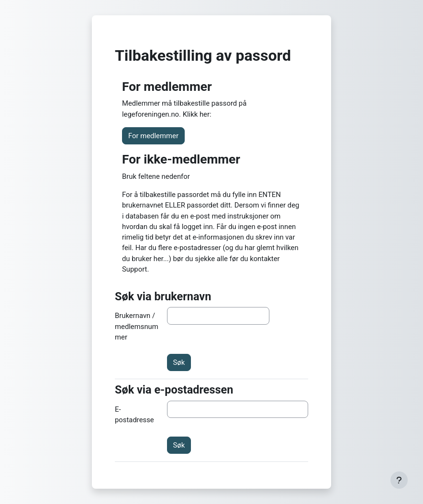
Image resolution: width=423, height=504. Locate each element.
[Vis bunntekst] (399, 480)
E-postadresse (134, 415)
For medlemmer (153, 136)
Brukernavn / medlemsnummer (137, 326)
